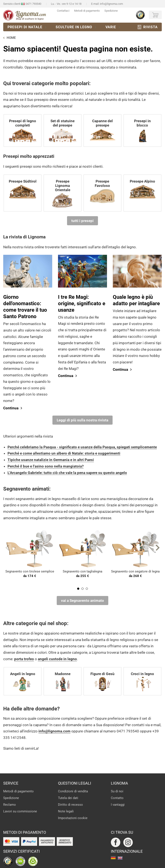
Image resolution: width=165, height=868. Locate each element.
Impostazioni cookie (73, 818)
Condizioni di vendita (73, 791)
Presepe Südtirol (22, 189)
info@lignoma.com (111, 4)
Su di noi (117, 791)
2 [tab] (82, 589)
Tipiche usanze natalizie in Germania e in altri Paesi (51, 460)
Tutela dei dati (68, 798)
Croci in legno (142, 682)
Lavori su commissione (20, 811)
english (120, 858)
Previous (7, 548)
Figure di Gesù (102, 682)
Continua (11, 408)
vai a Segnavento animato (82, 601)
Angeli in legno (22, 682)
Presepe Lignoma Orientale (62, 194)
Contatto (117, 798)
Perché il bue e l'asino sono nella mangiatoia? (46, 466)
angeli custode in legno (57, 659)
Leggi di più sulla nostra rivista (82, 420)
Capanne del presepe (102, 131)
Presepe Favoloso (102, 192)
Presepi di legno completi (22, 131)
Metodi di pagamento (87, 11)
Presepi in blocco (142, 131)
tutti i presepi (82, 221)
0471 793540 (33, 4)
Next (158, 548)
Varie (111, 27)
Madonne (62, 682)
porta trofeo (24, 659)
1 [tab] (78, 589)
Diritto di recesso (70, 805)
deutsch (113, 858)
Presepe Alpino (142, 189)
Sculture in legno (74, 27)
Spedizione (111, 11)
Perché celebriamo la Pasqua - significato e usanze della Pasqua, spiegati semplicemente (82, 447)
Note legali (66, 811)
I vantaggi (118, 805)
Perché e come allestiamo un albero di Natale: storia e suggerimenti (64, 453)
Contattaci (63, 11)
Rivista (150, 27)
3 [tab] (87, 589)
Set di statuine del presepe (62, 131)
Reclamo (10, 805)
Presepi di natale (25, 27)
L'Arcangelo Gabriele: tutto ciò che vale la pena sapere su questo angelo (67, 473)
